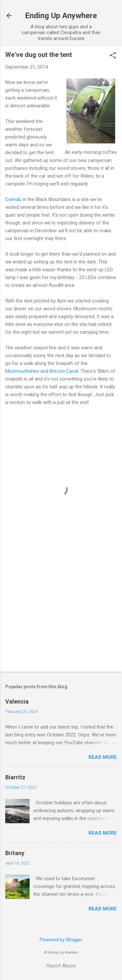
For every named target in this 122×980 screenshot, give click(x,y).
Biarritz (15, 777)
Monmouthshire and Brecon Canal (42, 371)
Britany (15, 853)
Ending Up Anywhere (61, 16)
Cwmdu (14, 199)
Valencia (17, 701)
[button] (113, 56)
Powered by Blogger (61, 940)
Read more (103, 757)
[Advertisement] (61, 616)
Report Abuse (61, 966)
